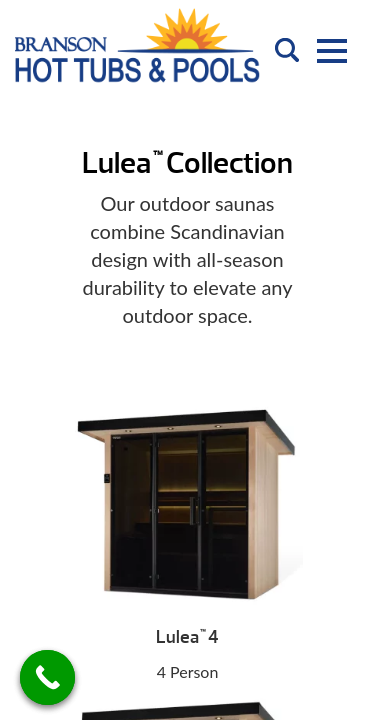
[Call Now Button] (47, 677)
